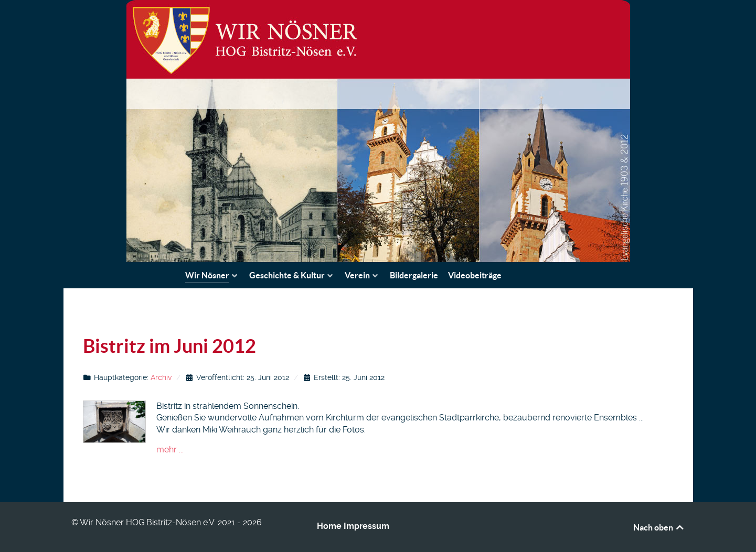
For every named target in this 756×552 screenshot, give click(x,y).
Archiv (161, 377)
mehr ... (170, 450)
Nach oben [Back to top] (659, 527)
